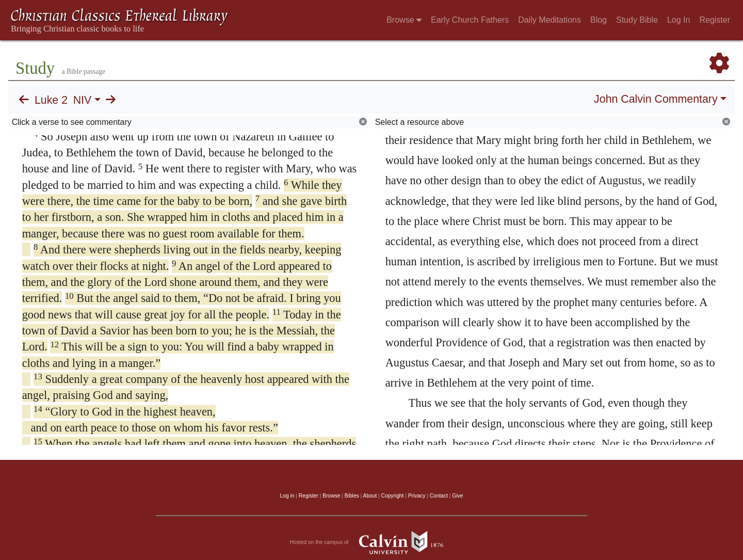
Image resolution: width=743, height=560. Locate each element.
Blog (599, 20)
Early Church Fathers (470, 20)
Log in (287, 496)
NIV (83, 100)
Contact (439, 496)
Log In (679, 20)
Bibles (352, 496)
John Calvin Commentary (656, 99)
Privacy (417, 496)
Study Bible (637, 20)
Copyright (393, 496)
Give (457, 496)
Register (715, 20)
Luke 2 (51, 100)
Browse (404, 20)
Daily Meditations (550, 20)
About (370, 496)
